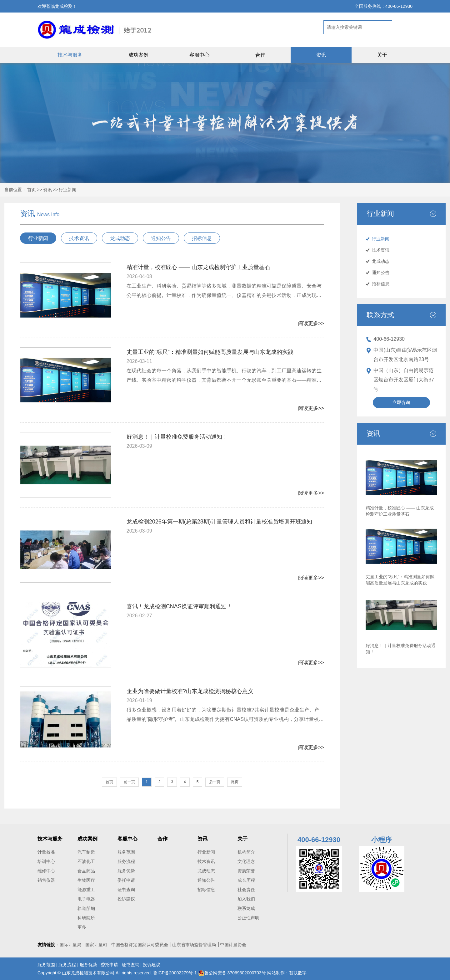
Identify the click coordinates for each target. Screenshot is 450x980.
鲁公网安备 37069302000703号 (232, 973)
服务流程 (126, 861)
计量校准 (46, 852)
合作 (260, 55)
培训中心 (46, 861)
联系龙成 (246, 908)
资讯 (321, 55)
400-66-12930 (389, 339)
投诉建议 (126, 899)
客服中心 (199, 55)
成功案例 (138, 55)
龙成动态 (381, 261)
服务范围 (126, 852)
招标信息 (381, 284)
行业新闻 (67, 190)
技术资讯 (381, 250)
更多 (82, 927)
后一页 (215, 782)
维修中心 (46, 871)
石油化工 (86, 861)
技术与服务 (70, 55)
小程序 (382, 840)
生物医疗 (86, 880)
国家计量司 (96, 945)
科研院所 (86, 918)
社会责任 (246, 890)
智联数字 (298, 973)
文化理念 (246, 861)
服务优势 (126, 871)
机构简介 (246, 852)
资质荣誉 (246, 871)
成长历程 (246, 880)
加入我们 (246, 899)
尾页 (235, 782)
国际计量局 (70, 945)
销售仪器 (46, 880)
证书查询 (126, 890)
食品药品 (86, 871)
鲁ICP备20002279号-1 (176, 973)
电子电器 (86, 899)
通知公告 (381, 273)
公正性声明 (248, 918)
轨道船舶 (86, 908)
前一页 (129, 782)
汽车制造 (86, 852)
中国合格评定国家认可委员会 (140, 945)
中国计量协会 (233, 945)
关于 (382, 55)
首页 (32, 190)
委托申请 (126, 880)
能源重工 (86, 890)
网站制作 (276, 973)
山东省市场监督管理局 (194, 945)
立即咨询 (401, 402)
